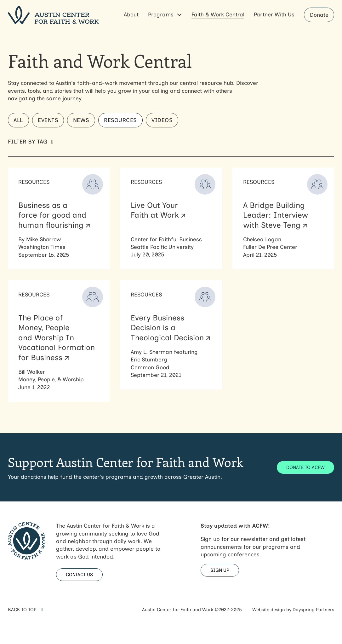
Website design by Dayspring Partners (293, 610)
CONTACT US (79, 575)
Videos (162, 120)
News (81, 120)
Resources (120, 120)
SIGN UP (220, 570)
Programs (161, 14)
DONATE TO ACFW (305, 467)
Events (48, 120)
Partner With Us (274, 14)
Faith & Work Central (218, 14)
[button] (171, 142)
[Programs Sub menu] (179, 15)
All (18, 120)
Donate (319, 15)
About (131, 14)
